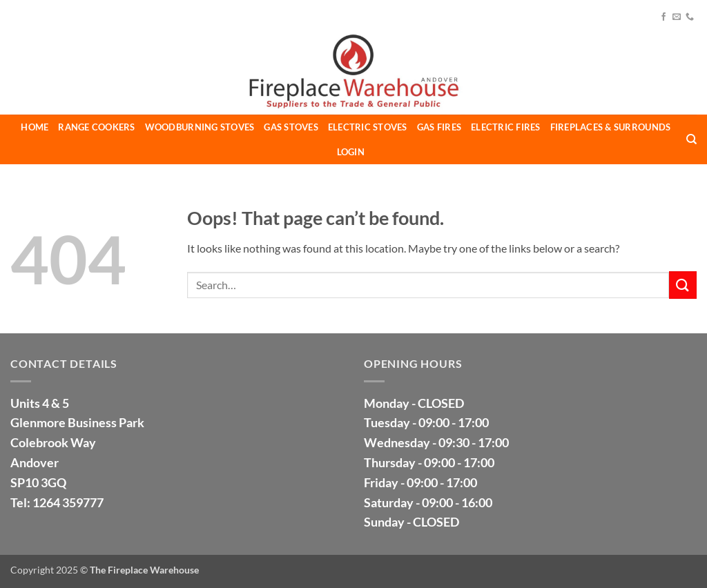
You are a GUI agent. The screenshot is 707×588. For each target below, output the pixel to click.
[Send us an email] (677, 17)
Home (35, 127)
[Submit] (683, 285)
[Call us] (690, 17)
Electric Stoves (368, 127)
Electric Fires (506, 127)
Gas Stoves (291, 127)
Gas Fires (439, 127)
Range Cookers (96, 127)
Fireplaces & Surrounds (611, 127)
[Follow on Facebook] (664, 17)
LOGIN (351, 152)
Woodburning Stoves (200, 127)
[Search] (691, 139)
